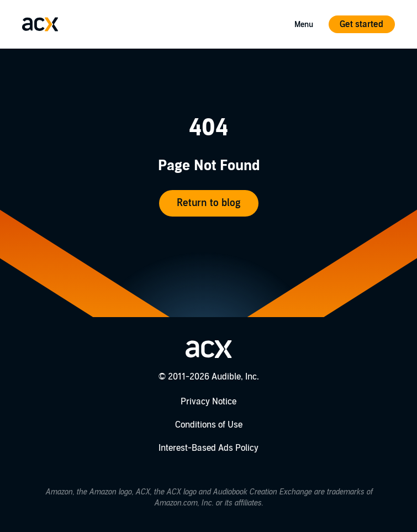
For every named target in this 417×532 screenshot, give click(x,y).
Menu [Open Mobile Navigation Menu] (304, 25)
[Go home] (40, 24)
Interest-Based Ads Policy (208, 448)
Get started (361, 24)
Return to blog (208, 203)
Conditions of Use (209, 425)
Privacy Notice (208, 402)
